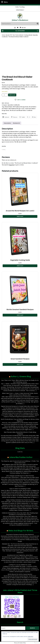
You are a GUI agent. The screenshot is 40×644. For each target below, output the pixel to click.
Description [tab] (7, 123)
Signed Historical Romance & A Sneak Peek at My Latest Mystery (20, 406)
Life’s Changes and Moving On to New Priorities (20, 476)
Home (3, 35)
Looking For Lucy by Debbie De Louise (20, 565)
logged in (12, 165)
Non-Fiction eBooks (18, 35)
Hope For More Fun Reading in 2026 (20, 489)
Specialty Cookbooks (14, 105)
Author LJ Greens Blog (21, 377)
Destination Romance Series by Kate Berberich (20, 534)
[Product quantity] (5, 95)
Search (38, 24)
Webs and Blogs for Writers (21, 531)
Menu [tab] (4, 2)
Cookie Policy (30, 637)
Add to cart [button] (20, 216)
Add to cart (12, 95)
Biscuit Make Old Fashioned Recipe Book (17, 107)
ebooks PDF (9, 35)
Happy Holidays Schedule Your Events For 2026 (20, 500)
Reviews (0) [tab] (16, 123)
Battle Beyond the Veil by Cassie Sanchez (20, 574)
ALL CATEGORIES (20, 31)
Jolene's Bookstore (20, 20)
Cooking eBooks (28, 35)
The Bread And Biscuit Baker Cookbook (21, 110)
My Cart (23, 28)
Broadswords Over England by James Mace (20, 555)
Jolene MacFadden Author (21, 457)
